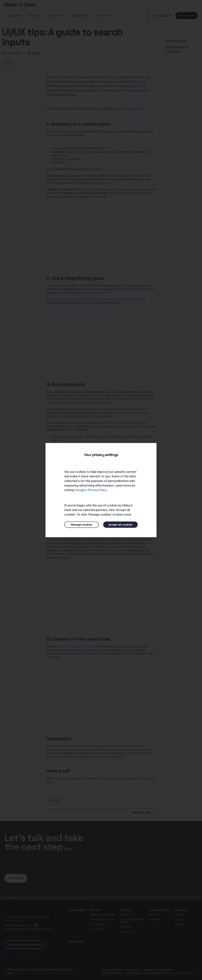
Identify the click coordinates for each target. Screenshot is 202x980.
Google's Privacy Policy (91, 490)
